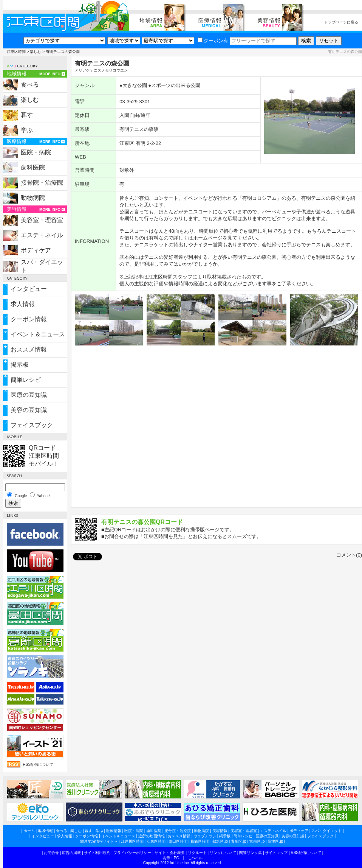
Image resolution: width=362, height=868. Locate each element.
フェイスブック (32, 425)
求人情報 (23, 304)
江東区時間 (16, 52)
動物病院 (33, 198)
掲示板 (20, 365)
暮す (27, 115)
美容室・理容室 (42, 220)
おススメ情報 (29, 349)
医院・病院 (36, 152)
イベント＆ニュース (38, 334)
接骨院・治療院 (42, 183)
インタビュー (29, 289)
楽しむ (36, 52)
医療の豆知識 (29, 395)
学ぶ (27, 130)
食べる (30, 85)
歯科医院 (33, 167)
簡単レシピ (26, 380)
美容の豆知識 (29, 410)
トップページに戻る (341, 22)
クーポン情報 (29, 319)
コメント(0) (349, 555)
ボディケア (36, 250)
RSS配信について (38, 765)
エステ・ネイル (42, 235)
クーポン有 (213, 41)
